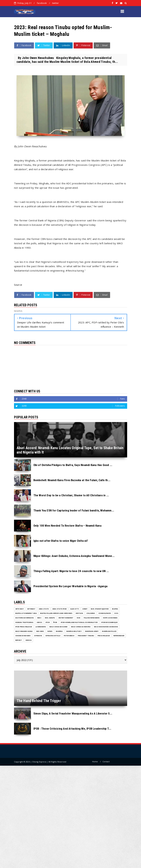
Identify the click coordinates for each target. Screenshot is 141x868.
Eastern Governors (25, 618)
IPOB (48, 622)
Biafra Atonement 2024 (26, 613)
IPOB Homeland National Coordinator (79, 622)
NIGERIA (59, 631)
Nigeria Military (74, 631)
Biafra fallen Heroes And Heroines (56, 613)
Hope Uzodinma (110, 618)
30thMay (31, 609)
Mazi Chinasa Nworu (81, 627)
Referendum (119, 636)
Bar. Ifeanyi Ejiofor (100, 609)
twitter (55, 3)
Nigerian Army (92, 631)
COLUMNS (91, 613)
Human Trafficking (24, 622)
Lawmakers (41, 627)
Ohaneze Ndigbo (23, 636)
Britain (79, 613)
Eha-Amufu (50, 618)
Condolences (105, 613)
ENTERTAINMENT (66, 618)
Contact (106, 762)
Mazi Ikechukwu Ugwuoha (106, 627)
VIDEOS (29, 640)
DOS (116, 613)
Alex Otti (75, 609)
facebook (42, 3)
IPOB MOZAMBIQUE (109, 622)
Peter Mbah (69, 636)
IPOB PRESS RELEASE (24, 627)
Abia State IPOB (60, 609)
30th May (20, 609)
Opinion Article (53, 636)
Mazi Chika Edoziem (59, 627)
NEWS (50, 631)
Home (95, 762)
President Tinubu (86, 636)
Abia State (44, 609)
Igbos (39, 622)
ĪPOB (55, 622)
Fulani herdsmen (92, 618)
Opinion (38, 636)
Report (19, 640)
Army (85, 609)
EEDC (39, 618)
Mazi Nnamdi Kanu (24, 631)
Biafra (115, 609)
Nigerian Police (109, 631)
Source (18, 285)
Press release (104, 636)
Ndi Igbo (40, 631)
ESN (79, 618)
